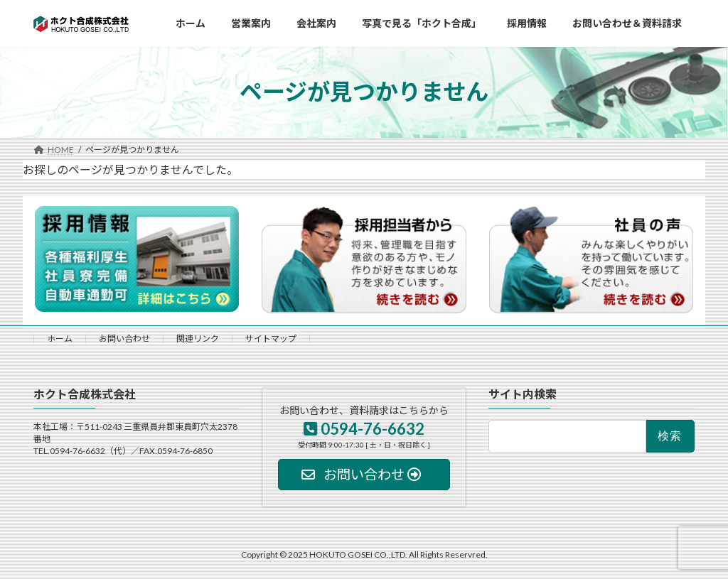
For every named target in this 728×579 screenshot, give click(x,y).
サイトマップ (271, 339)
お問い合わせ (124, 339)
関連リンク (198, 339)
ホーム (60, 339)
